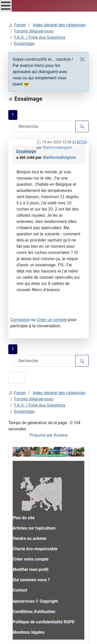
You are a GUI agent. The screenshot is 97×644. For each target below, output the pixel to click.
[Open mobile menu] (6, 6)
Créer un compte (52, 320)
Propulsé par (42, 435)
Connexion (20, 320)
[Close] (82, 59)
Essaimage (26, 151)
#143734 (79, 142)
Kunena (61, 435)
